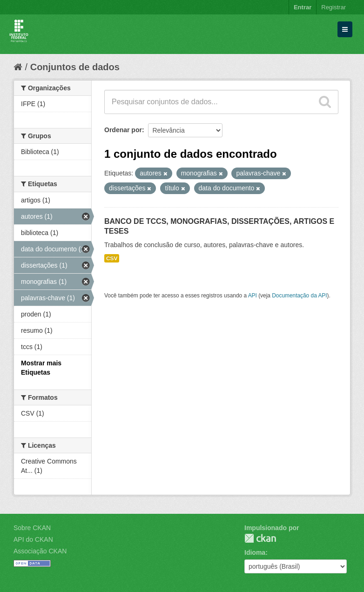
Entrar (303, 7)
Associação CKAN (40, 551)
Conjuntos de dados (75, 67)
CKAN (260, 538)
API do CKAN (33, 539)
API (253, 296)
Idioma (255, 552)
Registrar (334, 7)
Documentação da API (299, 296)
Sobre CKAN (32, 528)
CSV (112, 258)
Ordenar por (123, 130)
